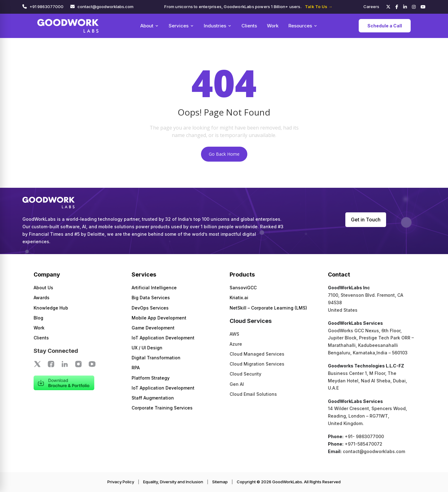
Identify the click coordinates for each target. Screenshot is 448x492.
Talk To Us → (319, 7)
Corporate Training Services (162, 408)
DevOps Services (150, 308)
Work (273, 26)
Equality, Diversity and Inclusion (173, 482)
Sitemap (220, 482)
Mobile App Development (159, 318)
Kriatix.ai (239, 298)
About (149, 26)
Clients (249, 26)
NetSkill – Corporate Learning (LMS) (268, 308)
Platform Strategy (151, 378)
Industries (218, 26)
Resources (303, 26)
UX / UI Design (147, 348)
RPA (136, 368)
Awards (42, 298)
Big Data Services (151, 298)
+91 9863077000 (47, 7)
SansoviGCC (243, 288)
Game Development (153, 328)
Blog (38, 318)
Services (181, 26)
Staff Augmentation (153, 398)
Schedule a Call (385, 26)
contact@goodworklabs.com (105, 7)
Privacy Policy (121, 482)
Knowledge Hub (51, 308)
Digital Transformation (156, 358)
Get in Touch (366, 220)
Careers (371, 7)
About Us (43, 288)
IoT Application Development (163, 338)
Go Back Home (224, 154)
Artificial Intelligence (154, 288)
